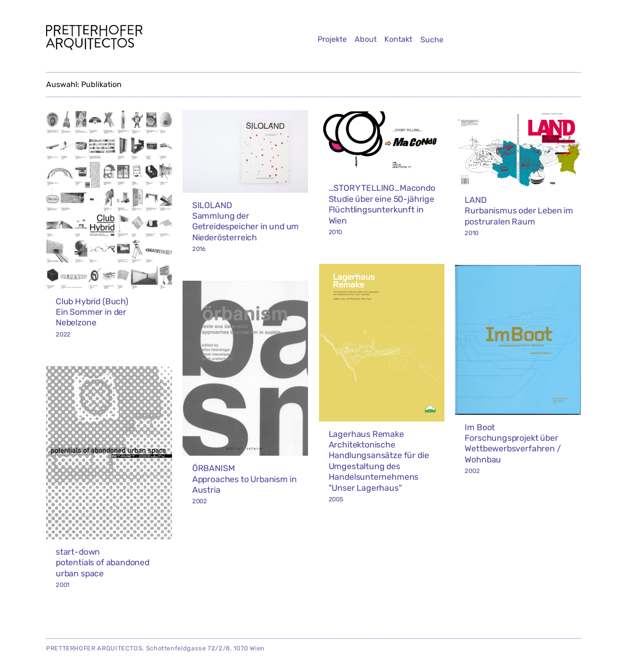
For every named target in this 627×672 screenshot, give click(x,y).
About (366, 39)
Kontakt (398, 39)
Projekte (332, 39)
